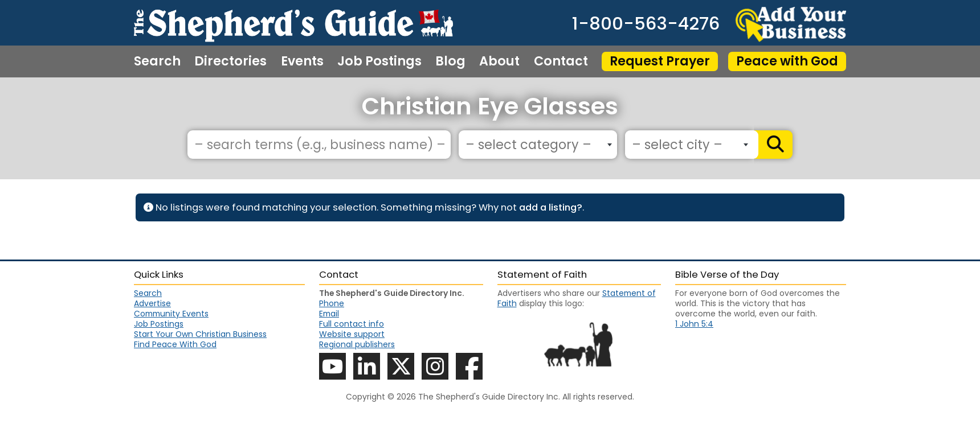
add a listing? (551, 207)
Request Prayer (660, 61)
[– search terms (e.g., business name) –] (319, 145)
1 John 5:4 (694, 324)
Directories (230, 61)
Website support (352, 334)
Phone (332, 303)
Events (302, 61)
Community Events (171, 314)
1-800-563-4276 (646, 24)
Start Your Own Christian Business (200, 334)
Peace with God (787, 61)
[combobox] (538, 145)
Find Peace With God (175, 344)
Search (157, 61)
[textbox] (535, 145)
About (499, 61)
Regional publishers (357, 344)
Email (329, 314)
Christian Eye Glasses (490, 106)
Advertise (152, 303)
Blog (450, 61)
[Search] (773, 145)
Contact (561, 61)
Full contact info (352, 324)
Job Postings (379, 61)
